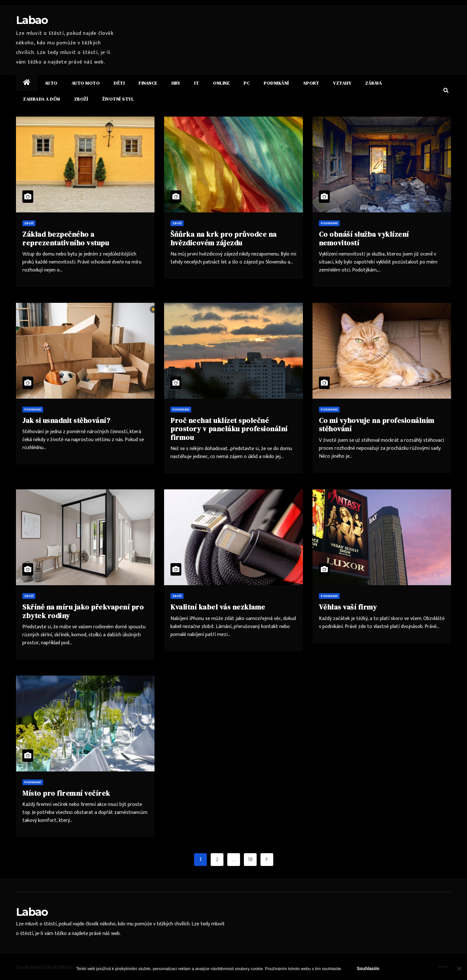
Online (221, 83)
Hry (176, 83)
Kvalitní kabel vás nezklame (218, 607)
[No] (459, 969)
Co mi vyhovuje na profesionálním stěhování (377, 425)
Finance (148, 83)
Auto (51, 83)
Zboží (81, 99)
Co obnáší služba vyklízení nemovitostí (364, 238)
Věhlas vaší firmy (348, 607)
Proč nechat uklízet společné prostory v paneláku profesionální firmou (229, 429)
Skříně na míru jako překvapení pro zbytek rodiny (83, 611)
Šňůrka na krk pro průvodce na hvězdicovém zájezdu (224, 238)
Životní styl (118, 99)
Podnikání (276, 83)
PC (247, 83)
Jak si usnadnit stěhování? (66, 420)
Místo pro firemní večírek (66, 793)
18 (250, 860)
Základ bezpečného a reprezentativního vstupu (66, 238)
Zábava (373, 83)
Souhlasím (368, 969)
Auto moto (86, 83)
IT (196, 83)
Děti (119, 83)
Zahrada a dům (41, 99)
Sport (311, 83)
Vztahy (342, 83)
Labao (32, 20)
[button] (446, 91)
